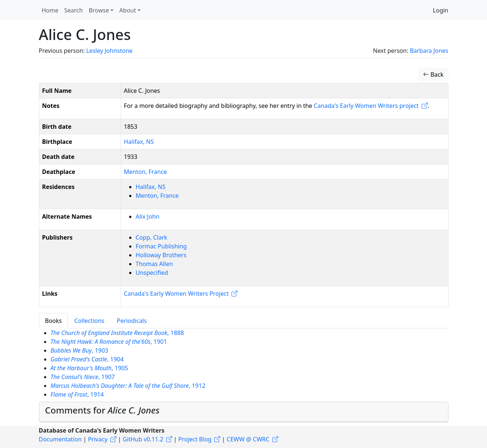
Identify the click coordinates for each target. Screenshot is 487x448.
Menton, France (146, 172)
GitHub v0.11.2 (143, 439)
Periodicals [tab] (132, 321)
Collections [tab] (89, 321)
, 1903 (80, 350)
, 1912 (128, 386)
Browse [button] (99, 10)
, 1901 (109, 342)
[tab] (244, 412)
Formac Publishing (161, 246)
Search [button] (74, 10)
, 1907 (83, 377)
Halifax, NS (139, 142)
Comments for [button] (102, 410)
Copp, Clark (152, 237)
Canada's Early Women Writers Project (177, 294)
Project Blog (195, 439)
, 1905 (90, 368)
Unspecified (152, 273)
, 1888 (117, 333)
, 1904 (87, 359)
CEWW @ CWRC (248, 439)
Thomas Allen (155, 264)
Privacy (98, 439)
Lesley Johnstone (109, 51)
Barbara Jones (429, 51)
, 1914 (77, 394)
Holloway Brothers (161, 255)
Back (433, 74)
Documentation (60, 439)
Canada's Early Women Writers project (366, 106)
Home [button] (50, 10)
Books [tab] (54, 321)
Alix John (148, 216)
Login (441, 10)
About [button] (128, 10)
